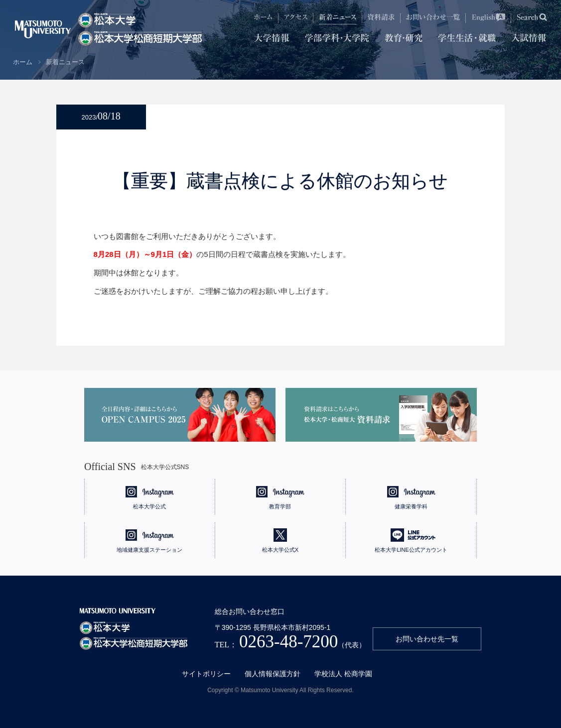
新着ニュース (65, 62)
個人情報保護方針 (273, 674)
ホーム (23, 62)
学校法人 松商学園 (343, 674)
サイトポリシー (206, 674)
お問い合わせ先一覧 (427, 639)
